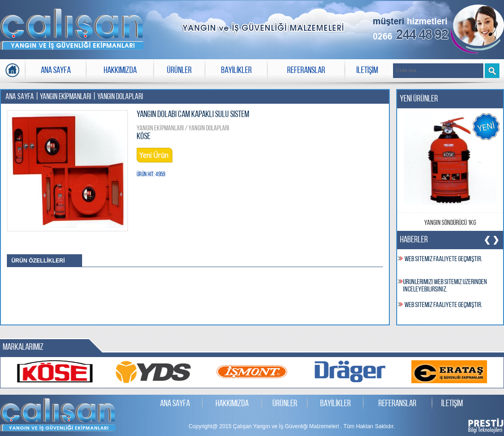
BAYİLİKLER (236, 71)
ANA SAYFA (56, 71)
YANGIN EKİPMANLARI (66, 97)
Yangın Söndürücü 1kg (450, 223)
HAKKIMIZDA (120, 71)
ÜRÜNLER (179, 71)
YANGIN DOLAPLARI (120, 97)
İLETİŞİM (367, 71)
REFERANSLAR (306, 71)
